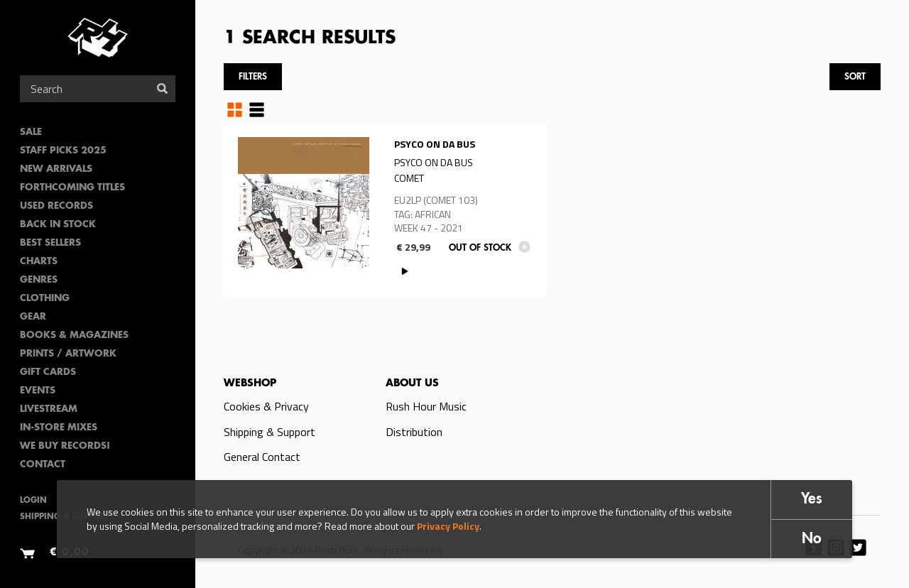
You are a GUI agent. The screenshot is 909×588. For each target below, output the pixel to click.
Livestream (49, 409)
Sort (855, 77)
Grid (235, 109)
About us (412, 383)
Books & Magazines (74, 336)
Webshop (250, 383)
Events (38, 391)
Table (257, 109)
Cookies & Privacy (266, 406)
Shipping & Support (270, 432)
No (812, 539)
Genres (39, 280)
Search (162, 88)
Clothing (45, 299)
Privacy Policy (448, 526)
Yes (812, 500)
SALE (31, 132)
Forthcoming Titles (72, 188)
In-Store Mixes (59, 428)
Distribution (414, 432)
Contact (43, 465)
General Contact (262, 457)
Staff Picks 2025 (63, 151)
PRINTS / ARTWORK (68, 354)
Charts (39, 262)
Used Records (56, 206)
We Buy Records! (65, 446)
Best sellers (50, 243)
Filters (253, 77)
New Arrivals (56, 169)
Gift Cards (48, 372)
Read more (385, 209)
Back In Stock (58, 225)
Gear (33, 317)
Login (33, 501)
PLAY (405, 271)
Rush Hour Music (426, 406)
